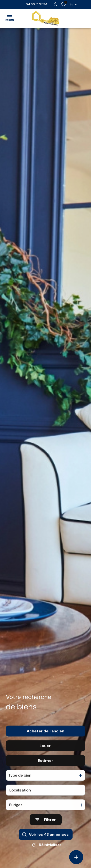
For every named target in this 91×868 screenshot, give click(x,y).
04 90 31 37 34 (37, 4)
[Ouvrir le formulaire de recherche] (46, 828)
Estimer (45, 769)
